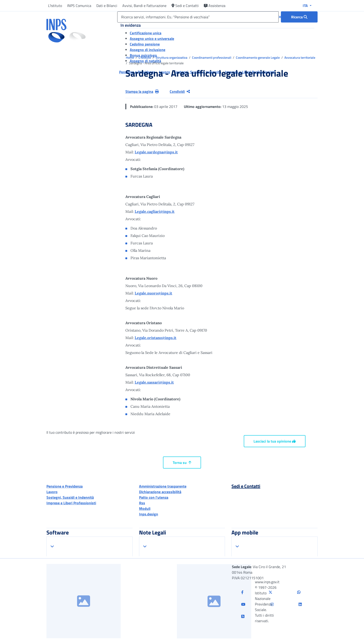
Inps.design (149, 514)
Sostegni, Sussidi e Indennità (70, 497)
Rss (142, 503)
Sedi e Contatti (185, 6)
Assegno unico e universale (152, 39)
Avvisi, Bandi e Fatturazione (144, 6)
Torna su (182, 463)
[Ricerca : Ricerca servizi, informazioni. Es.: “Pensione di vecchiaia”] (299, 17)
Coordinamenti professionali (212, 57)
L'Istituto (55, 6)
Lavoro (52, 492)
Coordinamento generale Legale (258, 57)
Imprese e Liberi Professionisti (71, 503)
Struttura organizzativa (172, 57)
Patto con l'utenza (154, 497)
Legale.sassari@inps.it (154, 382)
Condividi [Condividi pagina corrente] (180, 91)
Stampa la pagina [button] (142, 91)
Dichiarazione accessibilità (160, 492)
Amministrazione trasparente (163, 486)
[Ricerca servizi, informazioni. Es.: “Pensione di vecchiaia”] (198, 17)
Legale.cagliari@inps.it (155, 211)
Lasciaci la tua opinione (275, 441)
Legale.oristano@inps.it (156, 338)
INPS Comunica (79, 6)
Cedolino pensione (145, 44)
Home (130, 57)
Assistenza (215, 6)
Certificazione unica (146, 33)
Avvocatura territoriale (300, 57)
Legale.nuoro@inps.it (153, 293)
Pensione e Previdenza (65, 486)
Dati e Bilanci (107, 6)
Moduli (145, 508)
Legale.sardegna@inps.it (156, 152)
